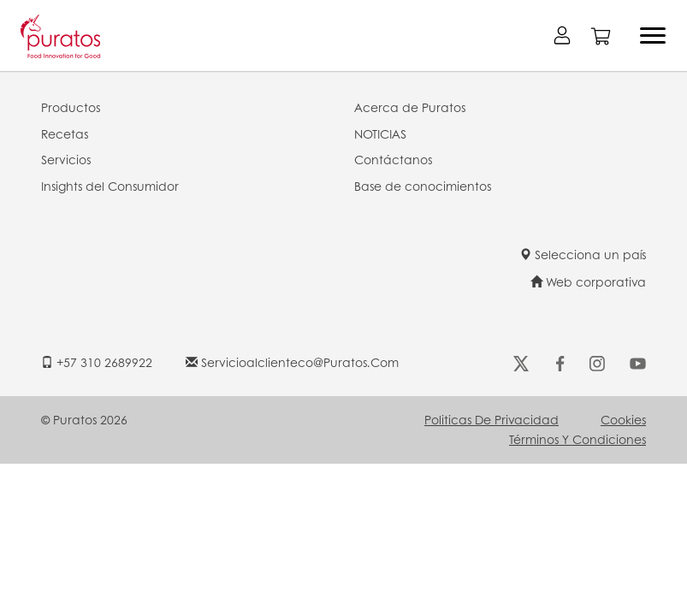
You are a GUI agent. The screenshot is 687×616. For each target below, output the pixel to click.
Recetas (65, 133)
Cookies (623, 419)
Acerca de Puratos (410, 107)
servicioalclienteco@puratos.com (292, 362)
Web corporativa (588, 281)
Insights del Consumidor (110, 186)
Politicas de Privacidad (492, 419)
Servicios (66, 159)
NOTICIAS (380, 133)
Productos (71, 107)
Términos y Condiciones (577, 439)
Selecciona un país (583, 254)
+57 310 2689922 (97, 362)
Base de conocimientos (423, 186)
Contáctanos (393, 159)
